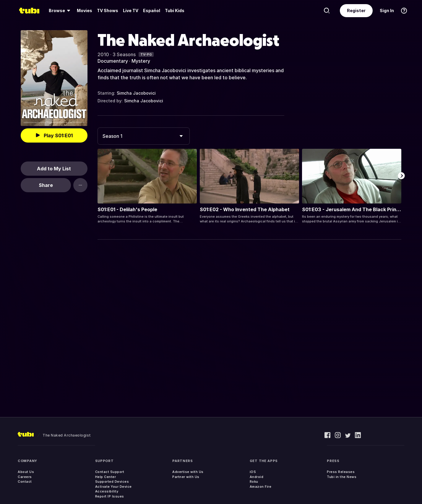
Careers (25, 477)
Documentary (113, 61)
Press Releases (341, 472)
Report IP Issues (110, 496)
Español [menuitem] (152, 10)
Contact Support (110, 472)
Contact (25, 482)
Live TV (131, 10)
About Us (26, 472)
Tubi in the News (342, 477)
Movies (85, 10)
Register (356, 10)
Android (257, 477)
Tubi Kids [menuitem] (175, 10)
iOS (253, 472)
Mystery (141, 61)
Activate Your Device (113, 487)
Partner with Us (186, 477)
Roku (254, 482)
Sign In (387, 10)
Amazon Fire (261, 487)
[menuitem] (60, 11)
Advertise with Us (188, 472)
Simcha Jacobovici (136, 93)
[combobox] (144, 136)
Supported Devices (112, 482)
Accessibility (107, 491)
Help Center (106, 477)
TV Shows (108, 10)
